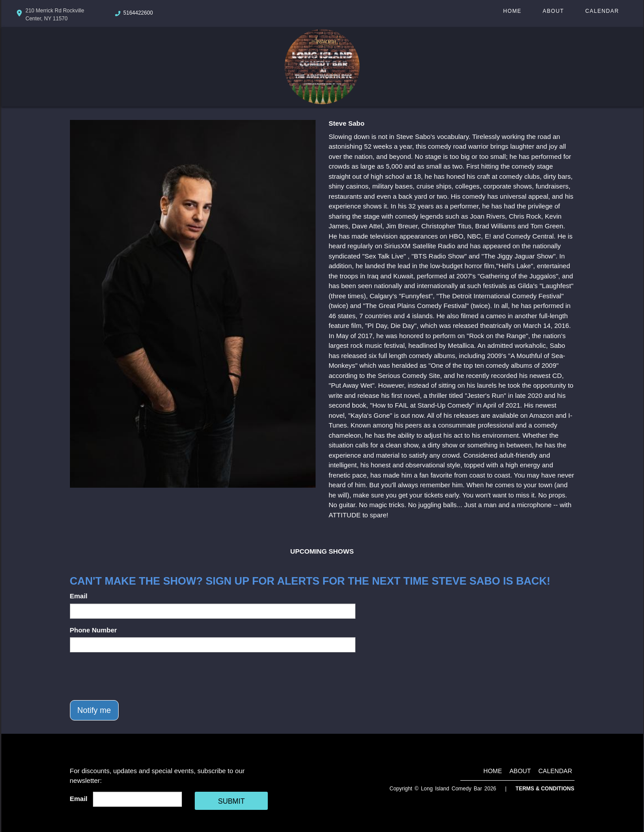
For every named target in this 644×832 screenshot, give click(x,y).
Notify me (94, 710)
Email (79, 596)
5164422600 (138, 13)
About (553, 11)
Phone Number (94, 630)
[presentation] (137, 676)
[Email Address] (137, 799)
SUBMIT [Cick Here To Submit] (231, 801)
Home (512, 11)
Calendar (602, 11)
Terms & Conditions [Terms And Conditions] (545, 789)
